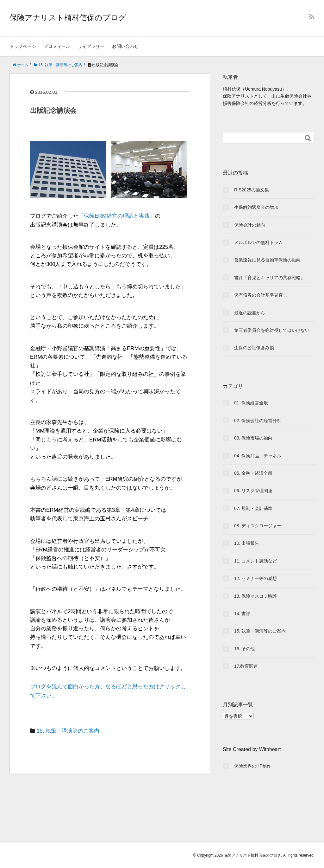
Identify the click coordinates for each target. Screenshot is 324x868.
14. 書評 (242, 614)
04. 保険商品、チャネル (258, 456)
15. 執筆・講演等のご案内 (68, 731)
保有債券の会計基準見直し (261, 295)
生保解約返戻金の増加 (256, 207)
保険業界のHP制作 (253, 766)
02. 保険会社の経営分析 (258, 421)
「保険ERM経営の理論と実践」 (117, 216)
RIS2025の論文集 (252, 190)
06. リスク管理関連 (253, 491)
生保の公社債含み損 (254, 348)
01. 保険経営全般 (251, 403)
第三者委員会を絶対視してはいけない (272, 330)
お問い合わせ (125, 46)
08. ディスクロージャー (258, 526)
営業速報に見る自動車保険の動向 (267, 260)
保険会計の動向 (250, 225)
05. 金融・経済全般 (253, 473)
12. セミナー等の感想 (255, 578)
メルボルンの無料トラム (259, 242)
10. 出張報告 (247, 543)
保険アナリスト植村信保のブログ (68, 18)
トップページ (23, 46)
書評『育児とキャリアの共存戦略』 (270, 278)
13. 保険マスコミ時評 (255, 596)
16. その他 (244, 649)
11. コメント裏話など (255, 561)
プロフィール (57, 46)
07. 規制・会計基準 (253, 508)
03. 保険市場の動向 (253, 438)
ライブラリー (91, 46)
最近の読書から (250, 313)
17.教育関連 (246, 666)
